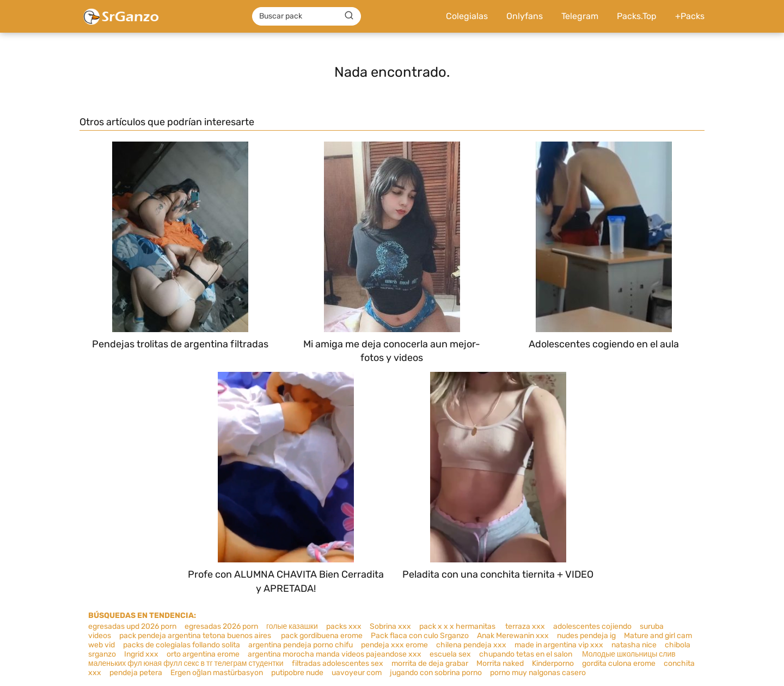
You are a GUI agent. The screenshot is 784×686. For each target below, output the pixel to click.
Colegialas (467, 16)
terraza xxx (525, 626)
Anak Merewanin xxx (513, 636)
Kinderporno (553, 663)
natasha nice (634, 645)
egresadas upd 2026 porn (132, 626)
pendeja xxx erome (394, 645)
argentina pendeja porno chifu (301, 645)
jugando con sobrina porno (436, 673)
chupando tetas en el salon (526, 654)
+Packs (690, 16)
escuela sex (450, 654)
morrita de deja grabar (430, 663)
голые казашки (292, 626)
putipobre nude (297, 673)
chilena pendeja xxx (471, 645)
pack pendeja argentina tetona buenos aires (196, 636)
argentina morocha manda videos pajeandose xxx (335, 654)
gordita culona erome (619, 663)
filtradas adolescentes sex (338, 663)
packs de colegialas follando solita (182, 645)
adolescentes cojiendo (592, 626)
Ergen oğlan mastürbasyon (217, 673)
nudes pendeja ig (586, 636)
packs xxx (344, 626)
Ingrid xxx (141, 654)
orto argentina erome (203, 654)
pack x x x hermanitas (458, 626)
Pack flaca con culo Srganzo (420, 636)
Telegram (580, 16)
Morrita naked (500, 663)
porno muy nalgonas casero (538, 673)
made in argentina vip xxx (559, 645)
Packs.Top (637, 16)
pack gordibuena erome (322, 636)
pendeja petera (136, 673)
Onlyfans (525, 16)
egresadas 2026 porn (221, 626)
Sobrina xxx (390, 626)
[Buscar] (349, 16)
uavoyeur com (357, 673)
